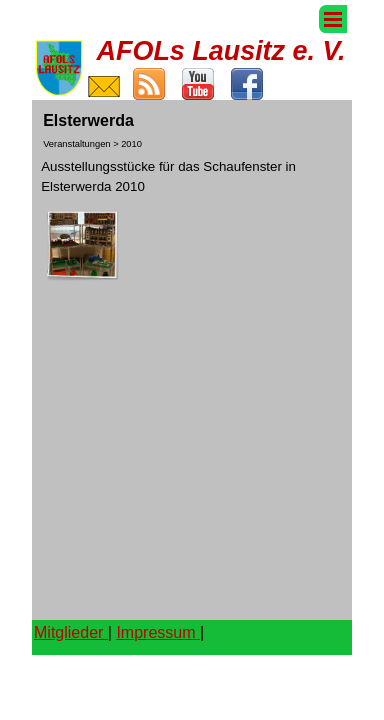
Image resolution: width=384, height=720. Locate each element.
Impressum (158, 632)
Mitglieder (71, 632)
